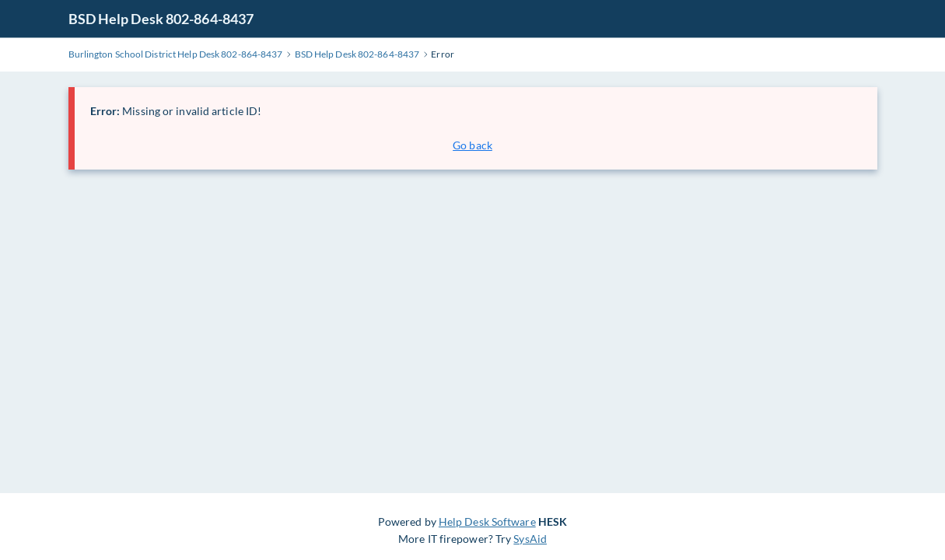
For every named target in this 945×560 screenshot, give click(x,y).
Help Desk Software (487, 521)
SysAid (530, 539)
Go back (472, 145)
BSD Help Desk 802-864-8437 (161, 19)
